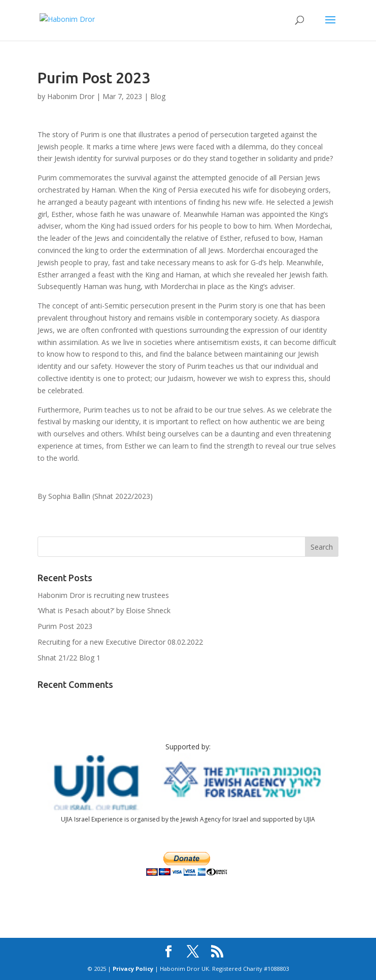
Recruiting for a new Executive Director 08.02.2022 (120, 642)
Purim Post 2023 (65, 626)
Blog (158, 96)
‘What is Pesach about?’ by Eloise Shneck (104, 610)
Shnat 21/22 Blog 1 (69, 658)
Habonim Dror (71, 96)
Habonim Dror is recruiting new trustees (103, 595)
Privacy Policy (133, 969)
